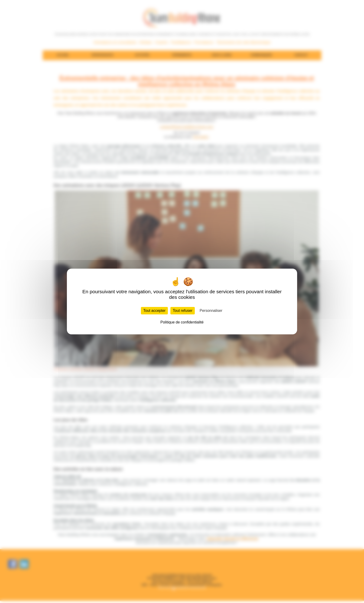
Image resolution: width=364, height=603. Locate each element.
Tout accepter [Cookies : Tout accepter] (154, 311)
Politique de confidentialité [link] (182, 322)
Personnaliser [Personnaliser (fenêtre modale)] (211, 311)
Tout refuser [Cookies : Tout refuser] (182, 311)
